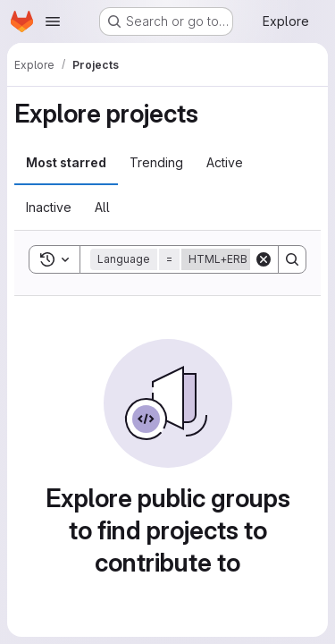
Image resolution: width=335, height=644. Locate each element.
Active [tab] (225, 162)
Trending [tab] (156, 162)
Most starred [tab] (66, 162)
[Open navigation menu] (53, 21)
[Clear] (264, 259)
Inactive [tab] (49, 207)
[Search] (292, 259)
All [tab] (102, 207)
